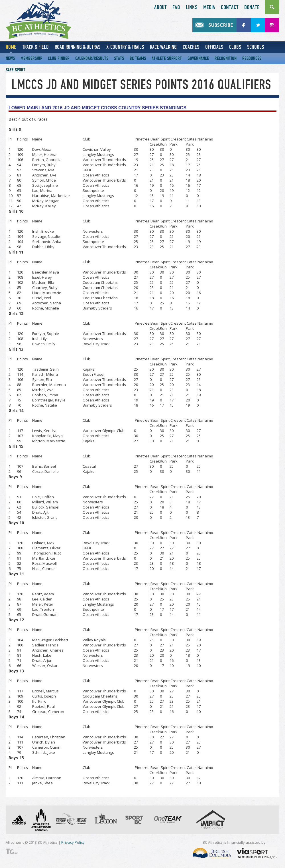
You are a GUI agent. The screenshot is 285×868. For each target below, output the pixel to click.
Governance (198, 58)
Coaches (191, 47)
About (160, 7)
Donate (252, 7)
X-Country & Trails (125, 47)
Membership (31, 58)
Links (192, 7)
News (10, 58)
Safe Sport (16, 70)
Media (209, 7)
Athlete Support (167, 58)
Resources (252, 58)
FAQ (176, 7)
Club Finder (59, 58)
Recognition (226, 58)
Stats (119, 58)
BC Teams (138, 58)
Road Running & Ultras (78, 47)
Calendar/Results (92, 58)
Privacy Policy (73, 842)
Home (11, 47)
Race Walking (163, 47)
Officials (214, 47)
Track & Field (35, 47)
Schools (256, 47)
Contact (230, 7)
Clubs (235, 47)
